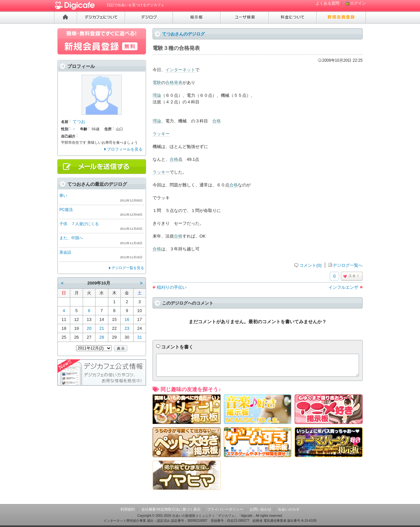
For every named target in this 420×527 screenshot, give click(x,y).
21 (102, 328)
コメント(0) (310, 265)
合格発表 (174, 83)
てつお (79, 122)
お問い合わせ (261, 509)
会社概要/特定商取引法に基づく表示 (171, 509)
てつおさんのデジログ (183, 34)
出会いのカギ (289, 509)
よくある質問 (327, 3)
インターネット (180, 70)
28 (102, 337)
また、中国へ (71, 238)
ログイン (358, 3)
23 (127, 328)
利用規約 (128, 509)
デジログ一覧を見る (128, 268)
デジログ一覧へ (348, 265)
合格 (217, 121)
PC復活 (66, 210)
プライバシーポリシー (225, 509)
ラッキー (161, 134)
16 (127, 319)
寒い (63, 196)
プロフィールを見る (125, 149)
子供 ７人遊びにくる (79, 224)
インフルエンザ (343, 287)
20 (89, 328)
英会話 (65, 252)
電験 (157, 83)
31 (139, 337)
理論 (157, 95)
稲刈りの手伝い (172, 287)
